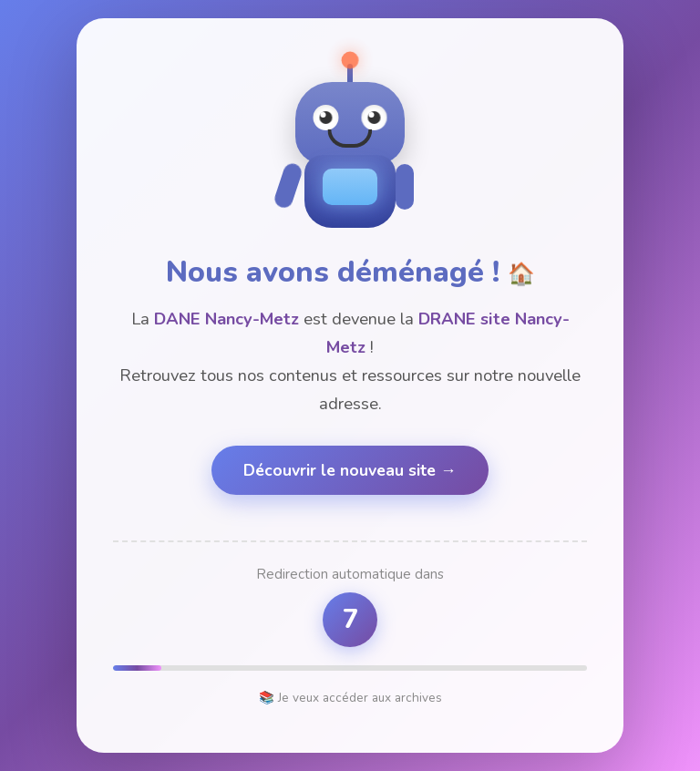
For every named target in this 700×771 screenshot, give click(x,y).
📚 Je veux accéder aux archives (350, 698)
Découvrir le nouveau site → (350, 470)
